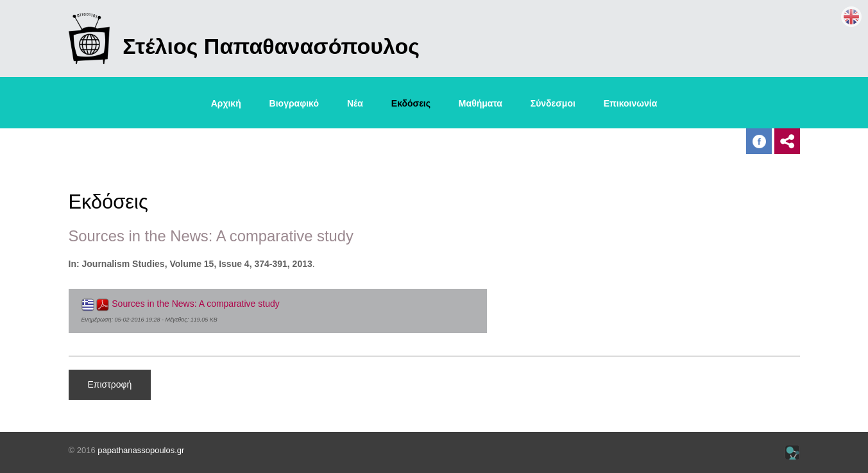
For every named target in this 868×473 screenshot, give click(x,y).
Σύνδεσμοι (553, 103)
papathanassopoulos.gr (141, 450)
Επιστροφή (110, 384)
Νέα (355, 103)
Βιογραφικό (294, 103)
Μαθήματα (481, 103)
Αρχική (226, 103)
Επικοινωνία (631, 103)
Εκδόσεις (411, 103)
